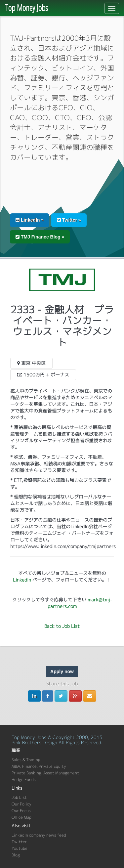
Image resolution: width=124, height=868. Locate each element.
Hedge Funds (24, 780)
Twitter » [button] (69, 220)
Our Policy (21, 804)
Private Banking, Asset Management (45, 773)
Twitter (19, 842)
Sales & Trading (26, 760)
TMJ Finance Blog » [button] (40, 237)
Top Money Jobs (26, 8)
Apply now (62, 672)
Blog (16, 855)
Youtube (20, 848)
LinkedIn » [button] (30, 220)
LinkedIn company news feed (39, 835)
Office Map (21, 817)
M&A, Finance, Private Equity (39, 766)
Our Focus (21, 811)
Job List (19, 797)
